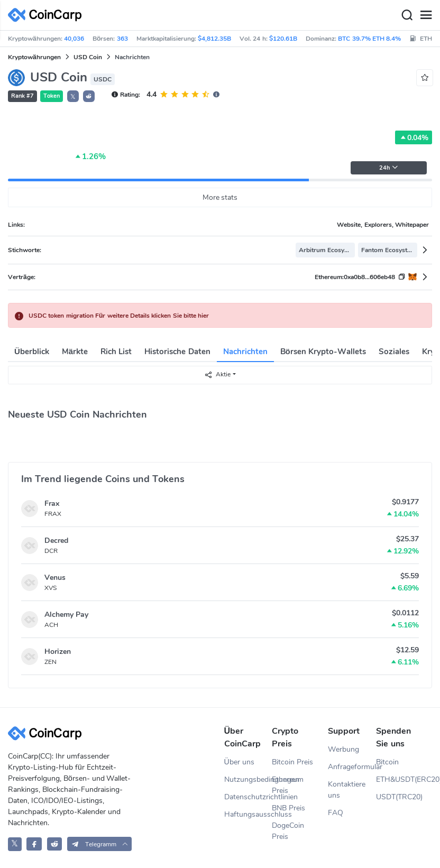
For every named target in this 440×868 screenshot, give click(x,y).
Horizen (58, 652)
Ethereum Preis (288, 785)
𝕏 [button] (73, 97)
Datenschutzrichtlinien (248, 797)
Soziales (394, 352)
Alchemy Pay (66, 615)
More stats (220, 197)
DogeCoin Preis (288, 831)
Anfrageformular (352, 767)
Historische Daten (177, 352)
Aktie (217, 375)
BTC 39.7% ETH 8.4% (369, 39)
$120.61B (283, 39)
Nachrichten (245, 352)
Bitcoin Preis (292, 762)
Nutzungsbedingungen (248, 779)
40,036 (74, 39)
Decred (56, 541)
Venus (55, 578)
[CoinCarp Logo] (48, 15)
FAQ (336, 813)
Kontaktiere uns (347, 790)
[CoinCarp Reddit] (55, 844)
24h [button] (389, 168)
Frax (52, 504)
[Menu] (426, 15)
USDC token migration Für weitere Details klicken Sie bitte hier (119, 316)
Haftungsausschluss (248, 814)
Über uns (239, 762)
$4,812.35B (214, 39)
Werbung (343, 749)
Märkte (75, 352)
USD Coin (88, 57)
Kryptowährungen (34, 57)
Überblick (32, 352)
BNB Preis (288, 808)
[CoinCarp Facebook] (34, 844)
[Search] (407, 15)
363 (122, 39)
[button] (89, 96)
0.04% (414, 137)
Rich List (116, 352)
